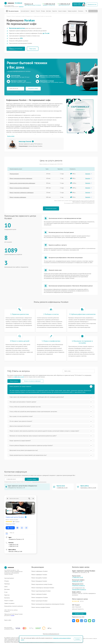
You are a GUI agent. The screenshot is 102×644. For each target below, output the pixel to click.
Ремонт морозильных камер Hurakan (42, 584)
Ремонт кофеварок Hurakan (39, 575)
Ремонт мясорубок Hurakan (39, 578)
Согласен (78, 639)
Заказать (89, 174)
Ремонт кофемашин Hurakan (40, 571)
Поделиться (74, 621)
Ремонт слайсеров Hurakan (39, 594)
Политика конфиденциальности (51, 634)
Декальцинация (14, 174)
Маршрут (10, 528)
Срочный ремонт (25, 11)
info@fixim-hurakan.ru (78, 585)
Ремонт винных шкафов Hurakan (41, 607)
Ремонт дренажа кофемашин (18, 197)
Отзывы (43, 11)
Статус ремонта (93, 11)
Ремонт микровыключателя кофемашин (21, 178)
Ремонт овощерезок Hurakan (40, 597)
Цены (33, 11)
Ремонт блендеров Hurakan (39, 581)
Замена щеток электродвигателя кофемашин (22, 183)
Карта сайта (8, 620)
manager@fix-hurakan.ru (79, 589)
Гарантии (55, 11)
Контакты (81, 11)
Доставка (49, 11)
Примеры (7, 584)
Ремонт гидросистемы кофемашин (19, 188)
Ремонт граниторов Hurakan (39, 601)
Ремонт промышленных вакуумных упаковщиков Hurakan (48, 604)
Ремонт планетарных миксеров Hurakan (43, 588)
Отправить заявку (33, 89)
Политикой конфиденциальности (39, 482)
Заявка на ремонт (72, 11)
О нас (38, 11)
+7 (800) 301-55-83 (50, 4)
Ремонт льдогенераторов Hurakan (41, 591)
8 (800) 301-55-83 (77, 581)
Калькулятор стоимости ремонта (14, 606)
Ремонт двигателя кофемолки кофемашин (22, 193)
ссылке (13, 615)
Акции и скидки (62, 11)
